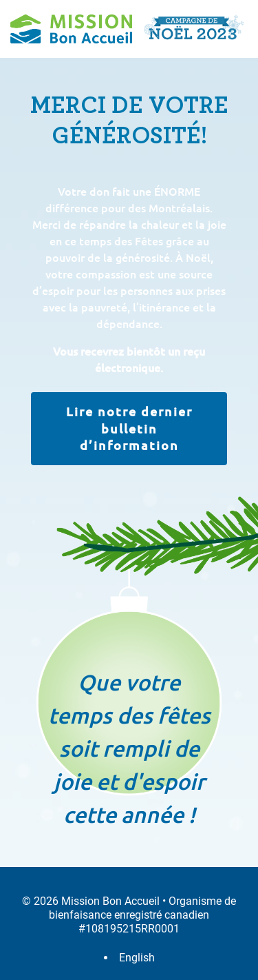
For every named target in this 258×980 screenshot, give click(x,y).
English (137, 958)
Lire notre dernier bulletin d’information (129, 428)
